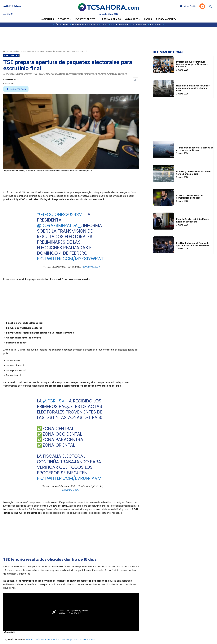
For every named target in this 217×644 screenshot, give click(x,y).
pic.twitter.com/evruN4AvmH (71, 478)
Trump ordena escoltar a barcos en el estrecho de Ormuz (195, 149)
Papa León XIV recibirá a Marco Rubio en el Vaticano (193, 220)
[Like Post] (135, 80)
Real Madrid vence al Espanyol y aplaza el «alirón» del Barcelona (193, 244)
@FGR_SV (54, 401)
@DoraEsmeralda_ (59, 225)
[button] (210, 6)
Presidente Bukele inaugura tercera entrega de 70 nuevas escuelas (192, 64)
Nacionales (14, 51)
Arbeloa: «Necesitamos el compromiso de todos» (190, 197)
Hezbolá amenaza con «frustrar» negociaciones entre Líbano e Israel (193, 88)
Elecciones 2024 (28, 51)
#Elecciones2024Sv (59, 214)
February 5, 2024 (91, 267)
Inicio (5, 51)
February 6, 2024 (71, 490)
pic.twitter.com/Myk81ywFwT (70, 259)
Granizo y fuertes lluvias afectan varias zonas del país (193, 173)
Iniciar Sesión (188, 6)
